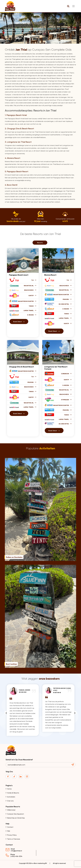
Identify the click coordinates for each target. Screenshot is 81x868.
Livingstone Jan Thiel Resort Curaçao (56, 368)
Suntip (32, 295)
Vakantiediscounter (27, 301)
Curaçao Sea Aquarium (16, 814)
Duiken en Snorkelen (14, 557)
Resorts (40, 243)
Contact (10, 827)
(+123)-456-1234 (16, 856)
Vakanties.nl (30, 285)
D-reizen (67, 385)
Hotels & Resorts (13, 793)
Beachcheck (30, 290)
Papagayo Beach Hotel (17, 115)
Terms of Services (14, 839)
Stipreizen (66, 400)
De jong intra (65, 304)
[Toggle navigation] (73, 6)
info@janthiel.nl (16, 851)
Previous (6, 713)
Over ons (10, 801)
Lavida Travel (30, 310)
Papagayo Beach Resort (18, 171)
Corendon (66, 374)
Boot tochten (11, 664)
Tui (34, 280)
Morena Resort (14, 158)
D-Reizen (32, 315)
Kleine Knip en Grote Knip (16, 818)
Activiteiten (11, 797)
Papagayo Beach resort (19, 275)
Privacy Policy (12, 835)
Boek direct (19, 414)
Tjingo (32, 306)
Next (75, 713)
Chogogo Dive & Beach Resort (20, 128)
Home (9, 789)
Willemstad (11, 810)
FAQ (9, 831)
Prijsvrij (67, 299)
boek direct (19, 322)
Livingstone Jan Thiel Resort (19, 142)
